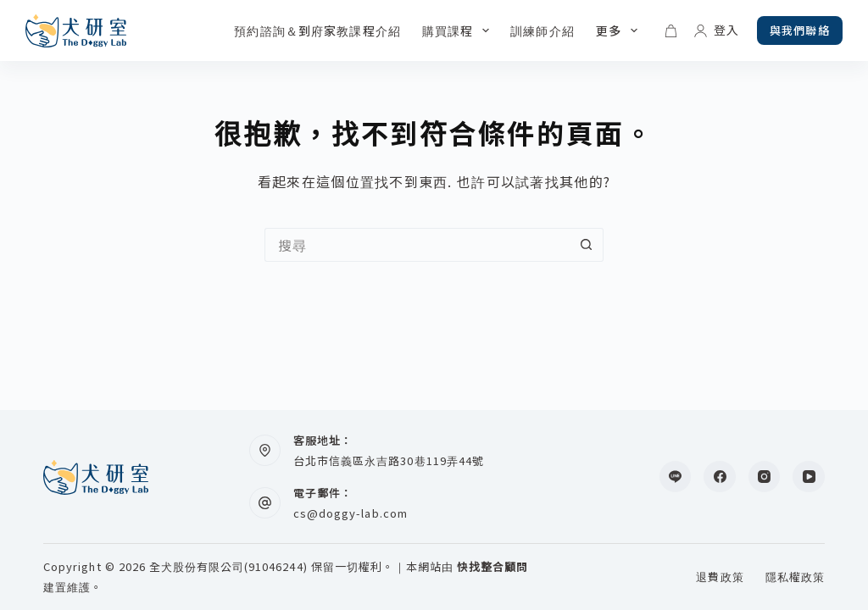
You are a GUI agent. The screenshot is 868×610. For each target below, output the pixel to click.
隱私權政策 (795, 577)
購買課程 (378, 30)
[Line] (676, 477)
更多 (624, 30)
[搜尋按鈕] (587, 245)
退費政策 (720, 577)
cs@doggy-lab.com (351, 513)
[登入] (718, 30)
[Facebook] (720, 477)
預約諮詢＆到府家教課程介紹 (237, 30)
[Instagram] (765, 477)
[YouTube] (809, 477)
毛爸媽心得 (547, 30)
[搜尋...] (417, 245)
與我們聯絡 (800, 30)
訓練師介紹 (462, 30)
